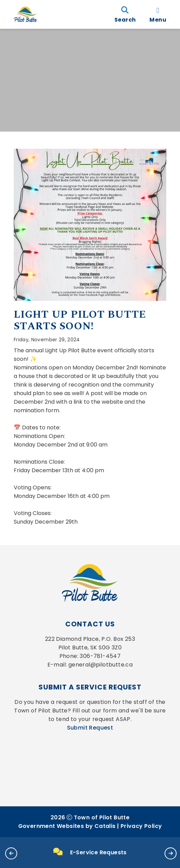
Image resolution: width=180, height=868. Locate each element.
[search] (125, 14)
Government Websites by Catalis (67, 826)
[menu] (158, 14)
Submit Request (90, 728)
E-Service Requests (90, 852)
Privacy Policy (141, 826)
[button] (11, 853)
